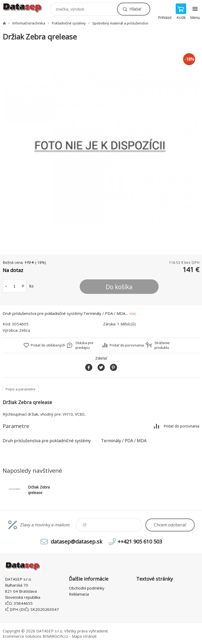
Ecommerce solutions (22, 636)
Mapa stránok (84, 636)
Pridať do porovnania (127, 345)
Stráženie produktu (162, 345)
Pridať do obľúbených (48, 345)
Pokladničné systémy (69, 23)
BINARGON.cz (55, 636)
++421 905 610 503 (140, 542)
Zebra (25, 330)
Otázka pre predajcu (84, 345)
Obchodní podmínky (87, 588)
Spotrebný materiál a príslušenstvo (120, 23)
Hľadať (135, 9)
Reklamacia (79, 594)
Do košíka (119, 287)
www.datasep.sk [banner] (26, 8)
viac (133, 313)
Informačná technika (29, 23)
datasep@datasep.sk (77, 542)
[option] (101, 148)
